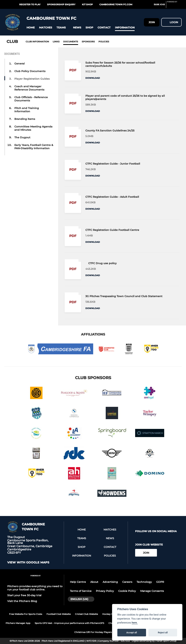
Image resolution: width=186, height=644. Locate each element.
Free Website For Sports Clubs (26, 614)
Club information (37, 42)
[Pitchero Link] (174, 6)
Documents (71, 42)
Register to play (30, 4)
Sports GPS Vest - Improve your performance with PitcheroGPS (69, 623)
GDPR (160, 582)
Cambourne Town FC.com (116, 4)
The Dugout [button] (22, 137)
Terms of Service (81, 591)
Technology (144, 582)
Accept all (132, 633)
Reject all (163, 633)
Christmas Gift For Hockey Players (93, 632)
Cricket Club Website (86, 614)
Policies (104, 42)
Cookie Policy (127, 591)
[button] (31, 28)
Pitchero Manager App (18, 623)
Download (93, 78)
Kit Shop (87, 4)
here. (135, 623)
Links (56, 42)
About (94, 582)
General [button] (20, 64)
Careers (127, 582)
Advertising (110, 582)
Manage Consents (152, 591)
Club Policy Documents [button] (30, 71)
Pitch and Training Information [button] (27, 110)
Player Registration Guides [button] (32, 79)
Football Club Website (59, 614)
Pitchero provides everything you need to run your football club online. (35, 588)
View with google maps (28, 563)
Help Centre (78, 582)
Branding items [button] (25, 119)
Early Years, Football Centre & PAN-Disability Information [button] (34, 147)
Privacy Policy (105, 591)
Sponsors (88, 42)
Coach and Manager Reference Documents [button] (29, 88)
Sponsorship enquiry (61, 4)
